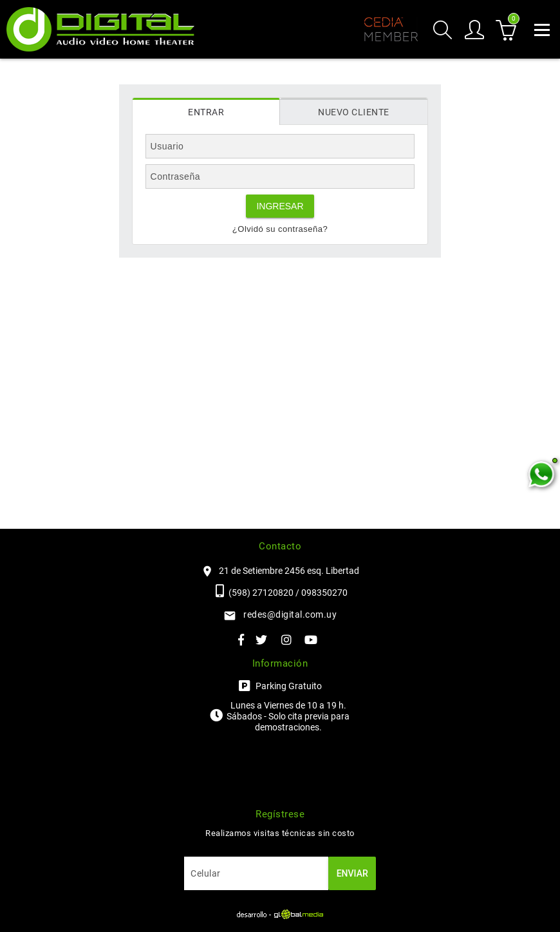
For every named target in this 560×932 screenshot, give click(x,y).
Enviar (352, 873)
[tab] (206, 111)
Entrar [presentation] (206, 112)
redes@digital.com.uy (290, 614)
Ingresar (280, 206)
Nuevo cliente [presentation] (354, 112)
